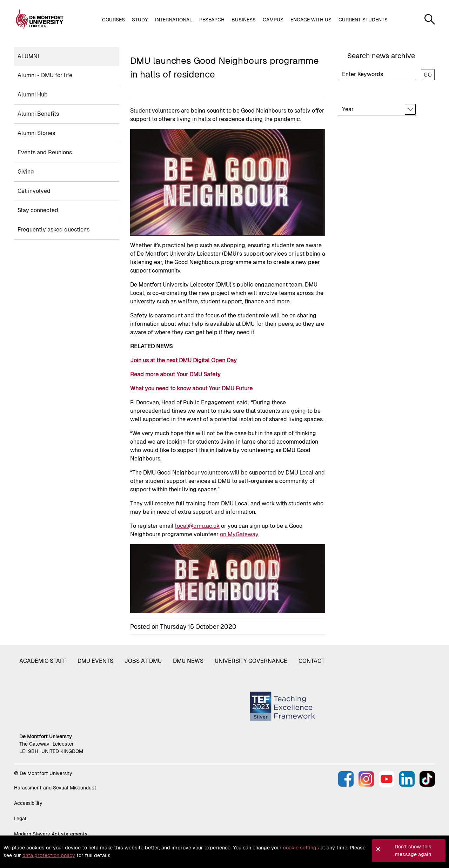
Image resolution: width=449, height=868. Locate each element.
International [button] (174, 20)
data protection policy (49, 855)
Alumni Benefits (38, 114)
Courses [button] (113, 20)
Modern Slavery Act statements (51, 834)
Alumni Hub (33, 95)
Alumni (28, 56)
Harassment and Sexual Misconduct (55, 788)
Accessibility (28, 803)
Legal (20, 819)
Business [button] (244, 20)
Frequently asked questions (53, 230)
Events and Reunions (45, 152)
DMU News (188, 661)
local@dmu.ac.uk (197, 526)
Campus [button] (273, 20)
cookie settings (301, 848)
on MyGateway (239, 534)
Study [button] (140, 20)
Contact (311, 661)
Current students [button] (363, 20)
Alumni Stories (36, 133)
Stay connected (38, 210)
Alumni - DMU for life (45, 75)
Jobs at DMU (143, 661)
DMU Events (95, 661)
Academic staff (43, 661)
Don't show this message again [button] (413, 850)
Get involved (34, 191)
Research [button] (212, 20)
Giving (26, 172)
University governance (251, 661)
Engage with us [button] (311, 20)
